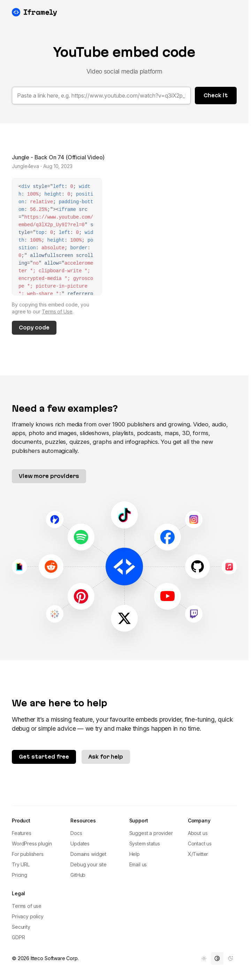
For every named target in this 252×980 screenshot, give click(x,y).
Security (21, 927)
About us (198, 833)
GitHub (78, 875)
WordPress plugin (32, 844)
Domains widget (88, 854)
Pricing (20, 875)
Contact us (200, 844)
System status (145, 844)
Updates (80, 844)
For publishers (28, 854)
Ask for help (106, 757)
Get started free (44, 757)
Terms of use (27, 906)
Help (135, 854)
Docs (76, 833)
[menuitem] (204, 958)
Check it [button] (216, 95)
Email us (138, 864)
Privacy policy (28, 916)
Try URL (21, 864)
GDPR (18, 937)
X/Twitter (198, 854)
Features (22, 833)
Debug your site (89, 864)
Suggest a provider (151, 833)
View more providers (49, 476)
